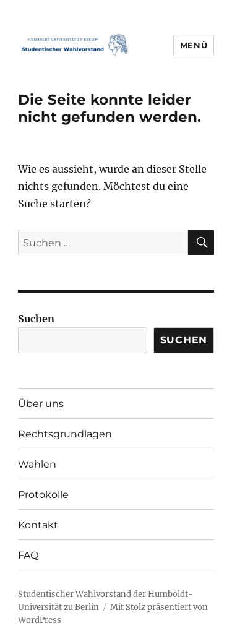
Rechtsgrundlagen (65, 434)
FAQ (28, 555)
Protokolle (43, 495)
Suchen (36, 319)
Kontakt (38, 525)
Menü (194, 45)
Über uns (41, 404)
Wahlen (37, 464)
